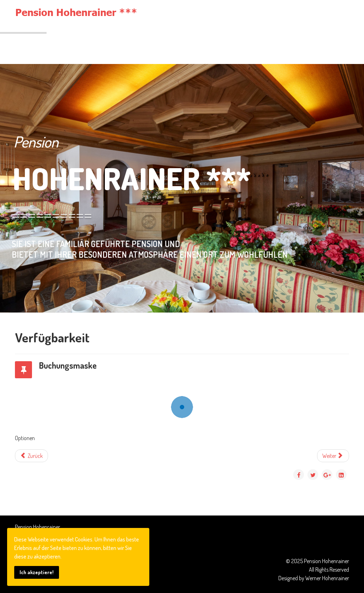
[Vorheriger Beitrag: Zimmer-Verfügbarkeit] (31, 456)
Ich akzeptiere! (37, 572)
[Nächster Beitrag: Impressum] (333, 456)
